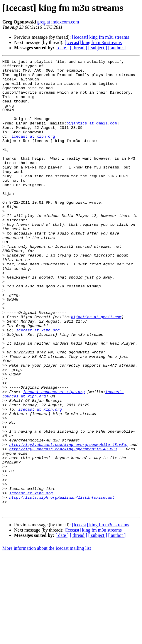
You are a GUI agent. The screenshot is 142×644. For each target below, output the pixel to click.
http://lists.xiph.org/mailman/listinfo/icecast (62, 585)
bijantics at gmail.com (92, 136)
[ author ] (117, 48)
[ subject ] (98, 48)
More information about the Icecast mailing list (47, 639)
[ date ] (62, 48)
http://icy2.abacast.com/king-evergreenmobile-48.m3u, (69, 522)
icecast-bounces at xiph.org (54, 458)
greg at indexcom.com (58, 22)
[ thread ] (78, 48)
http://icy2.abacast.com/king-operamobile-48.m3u (63, 527)
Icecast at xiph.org (31, 580)
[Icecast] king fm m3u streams (100, 37)
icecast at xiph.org (33, 152)
